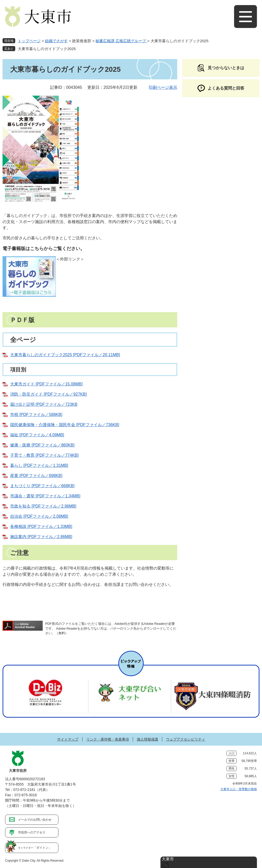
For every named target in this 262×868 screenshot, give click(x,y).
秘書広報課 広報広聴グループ (121, 41)
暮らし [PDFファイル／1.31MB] (39, 465)
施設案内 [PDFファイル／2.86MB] (41, 537)
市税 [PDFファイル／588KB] (36, 415)
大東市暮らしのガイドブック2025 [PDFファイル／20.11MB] (65, 355)
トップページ (29, 41)
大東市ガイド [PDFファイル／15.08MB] (46, 384)
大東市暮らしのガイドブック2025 (47, 49)
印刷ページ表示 (163, 87)
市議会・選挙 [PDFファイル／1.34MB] (45, 496)
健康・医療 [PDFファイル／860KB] (42, 445)
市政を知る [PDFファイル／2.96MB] (43, 506)
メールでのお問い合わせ (35, 820)
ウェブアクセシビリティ (186, 739)
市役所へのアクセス (32, 832)
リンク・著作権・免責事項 (108, 739)
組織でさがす (56, 41)
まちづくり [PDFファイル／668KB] (42, 486)
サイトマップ (68, 739)
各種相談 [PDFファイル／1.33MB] (41, 526)
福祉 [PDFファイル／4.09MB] (37, 435)
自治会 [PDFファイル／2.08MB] (39, 516)
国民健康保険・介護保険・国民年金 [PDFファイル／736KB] (65, 425)
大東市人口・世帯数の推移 (239, 789)
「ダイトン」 (35, 848)
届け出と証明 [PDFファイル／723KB (44, 404)
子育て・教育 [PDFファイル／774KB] (44, 455)
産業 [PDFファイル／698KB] (36, 476)
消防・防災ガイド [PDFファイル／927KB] (48, 394)
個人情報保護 (148, 739)
